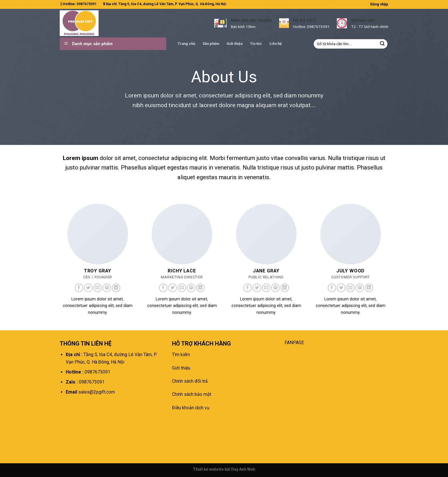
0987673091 (87, 4)
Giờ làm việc (363, 20)
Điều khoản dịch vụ (191, 408)
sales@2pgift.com (96, 392)
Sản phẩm (211, 44)
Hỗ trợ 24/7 (305, 20)
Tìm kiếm (181, 355)
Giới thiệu (235, 44)
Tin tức (256, 44)
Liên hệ (276, 44)
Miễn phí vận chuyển (251, 20)
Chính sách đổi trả (190, 381)
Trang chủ (186, 44)
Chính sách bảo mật (192, 394)
